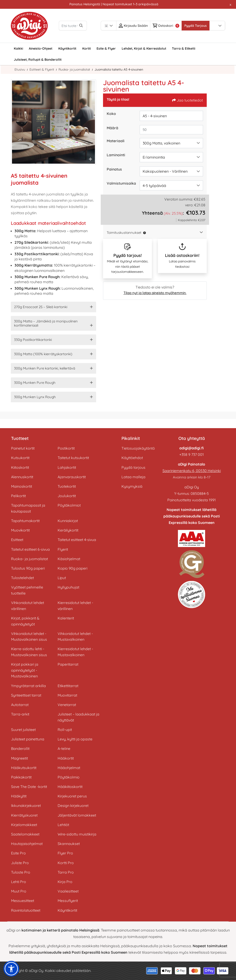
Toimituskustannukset (124, 233)
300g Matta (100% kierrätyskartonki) (43, 354)
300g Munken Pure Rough (35, 383)
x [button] (230, 4)
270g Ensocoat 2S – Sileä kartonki (41, 307)
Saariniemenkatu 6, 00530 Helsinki (192, 471)
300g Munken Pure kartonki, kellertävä (45, 368)
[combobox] (124, 26)
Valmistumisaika (121, 183)
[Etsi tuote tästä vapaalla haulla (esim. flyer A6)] (81, 26)
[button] (144, 233)
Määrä (112, 128)
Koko (111, 114)
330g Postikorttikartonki (33, 340)
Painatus (114, 169)
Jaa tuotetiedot (187, 100)
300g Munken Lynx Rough (35, 397)
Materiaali (116, 141)
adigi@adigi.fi (192, 448)
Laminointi (116, 155)
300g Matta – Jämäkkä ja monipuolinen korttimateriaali (46, 323)
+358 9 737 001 (192, 454)
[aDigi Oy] (29, 26)
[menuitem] (18, 48)
